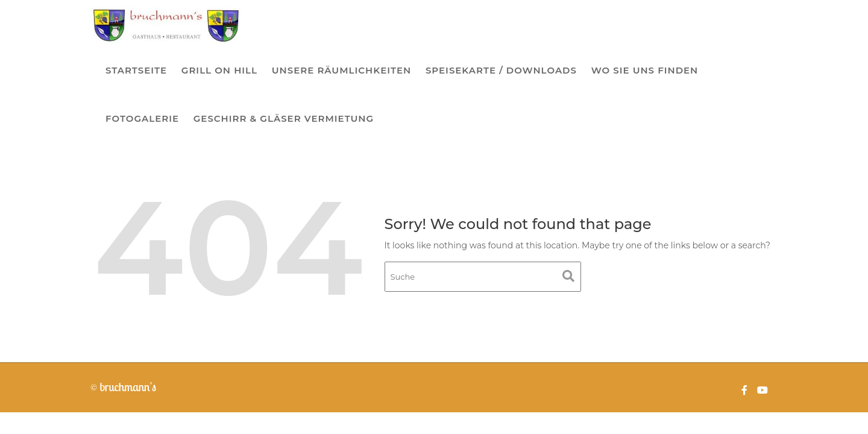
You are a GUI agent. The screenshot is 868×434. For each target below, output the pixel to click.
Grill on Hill (219, 70)
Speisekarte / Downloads (501, 70)
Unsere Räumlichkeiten (341, 70)
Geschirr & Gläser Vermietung (284, 118)
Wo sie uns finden (645, 70)
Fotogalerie (142, 118)
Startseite (136, 70)
